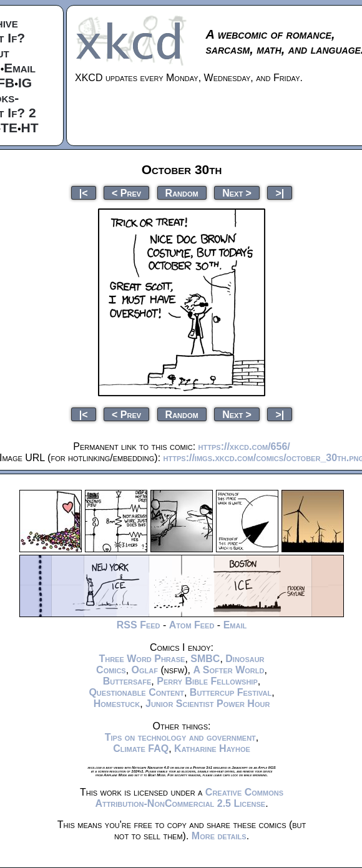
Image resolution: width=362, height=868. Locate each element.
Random (182, 193)
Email (20, 68)
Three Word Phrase (142, 659)
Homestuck (117, 704)
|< (84, 193)
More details (219, 836)
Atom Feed (192, 625)
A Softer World (228, 670)
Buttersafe (127, 681)
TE (9, 128)
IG (25, 83)
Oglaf (145, 670)
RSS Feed (139, 625)
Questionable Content (136, 692)
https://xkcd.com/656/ (244, 446)
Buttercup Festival (231, 692)
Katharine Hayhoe (212, 749)
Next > (237, 193)
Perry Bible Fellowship (207, 681)
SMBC (205, 659)
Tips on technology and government (180, 737)
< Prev (126, 193)
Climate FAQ (141, 749)
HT (30, 128)
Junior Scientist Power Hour (208, 704)
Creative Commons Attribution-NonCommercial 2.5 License (189, 798)
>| (280, 193)
